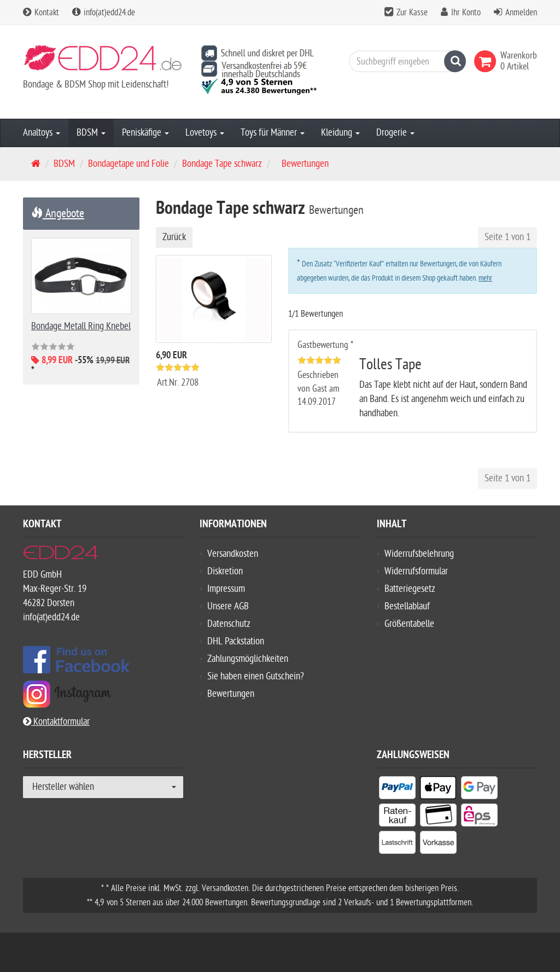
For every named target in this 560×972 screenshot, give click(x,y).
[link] (487, 61)
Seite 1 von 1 (507, 237)
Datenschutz (229, 624)
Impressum (226, 589)
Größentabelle (409, 624)
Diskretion (225, 571)
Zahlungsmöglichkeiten (248, 659)
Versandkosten (233, 554)
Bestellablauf (407, 606)
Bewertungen (231, 694)
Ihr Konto (466, 13)
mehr (485, 278)
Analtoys (42, 133)
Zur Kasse (412, 13)
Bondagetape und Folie (129, 164)
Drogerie (395, 133)
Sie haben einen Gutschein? (256, 676)
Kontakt (41, 13)
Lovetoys (205, 133)
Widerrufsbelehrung (419, 554)
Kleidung (340, 133)
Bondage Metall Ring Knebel (81, 326)
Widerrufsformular (416, 571)
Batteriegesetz (410, 589)
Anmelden (521, 13)
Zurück (174, 237)
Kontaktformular (56, 722)
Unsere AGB (228, 606)
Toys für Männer (273, 133)
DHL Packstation (236, 641)
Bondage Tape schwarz (222, 164)
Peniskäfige (145, 133)
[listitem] (397, 790)
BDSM (91, 133)
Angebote (58, 213)
